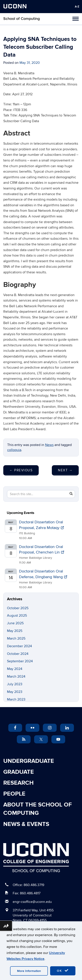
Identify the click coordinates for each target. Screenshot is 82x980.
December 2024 (19, 646)
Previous (21, 470)
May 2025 (15, 631)
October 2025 (18, 608)
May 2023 (15, 692)
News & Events (26, 824)
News (49, 445)
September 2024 (20, 661)
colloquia (14, 450)
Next (65, 470)
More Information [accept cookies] (29, 971)
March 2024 (16, 676)
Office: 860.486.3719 (28, 885)
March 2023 (16, 699)
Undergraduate (29, 761)
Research (18, 783)
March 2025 (16, 638)
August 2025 (17, 616)
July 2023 (15, 684)
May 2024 (15, 669)
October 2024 (18, 654)
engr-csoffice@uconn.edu (32, 902)
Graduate (19, 772)
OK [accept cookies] (63, 971)
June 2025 (15, 623)
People (14, 794)
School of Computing (22, 19)
